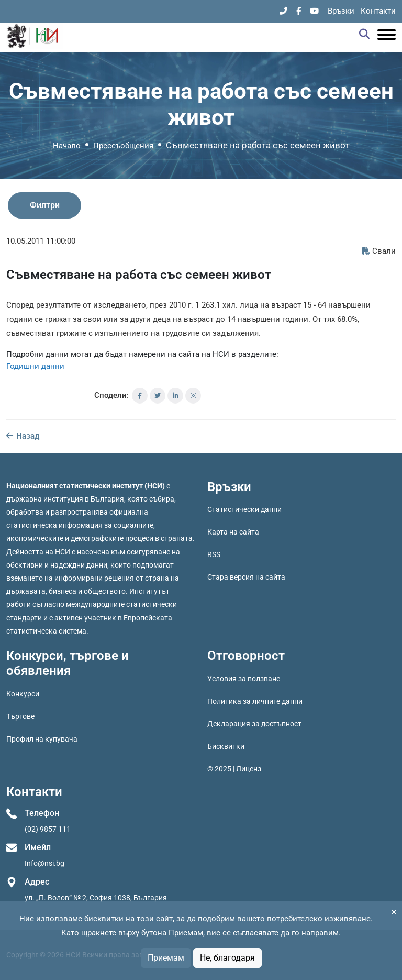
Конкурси (23, 694)
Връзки (341, 11)
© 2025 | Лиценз (234, 769)
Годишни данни (35, 366)
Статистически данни (244, 509)
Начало (67, 146)
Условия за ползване (244, 679)
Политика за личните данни (255, 701)
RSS (214, 554)
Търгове (20, 716)
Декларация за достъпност (254, 724)
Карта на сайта (233, 532)
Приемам (166, 958)
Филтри (45, 205)
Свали (379, 251)
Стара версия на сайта (246, 577)
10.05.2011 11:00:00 (41, 241)
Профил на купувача (42, 739)
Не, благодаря (227, 958)
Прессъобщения (123, 146)
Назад (23, 436)
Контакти (378, 11)
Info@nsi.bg (44, 863)
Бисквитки (226, 746)
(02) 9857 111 (48, 829)
